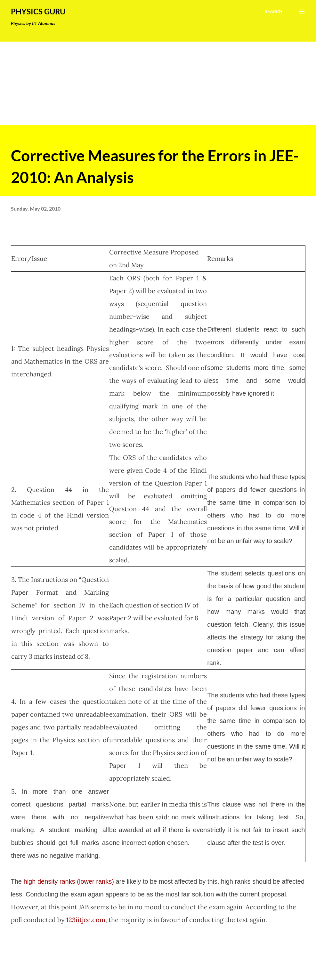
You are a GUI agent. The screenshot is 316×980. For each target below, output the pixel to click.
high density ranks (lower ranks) (69, 881)
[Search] (274, 12)
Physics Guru (38, 11)
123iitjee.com (86, 920)
